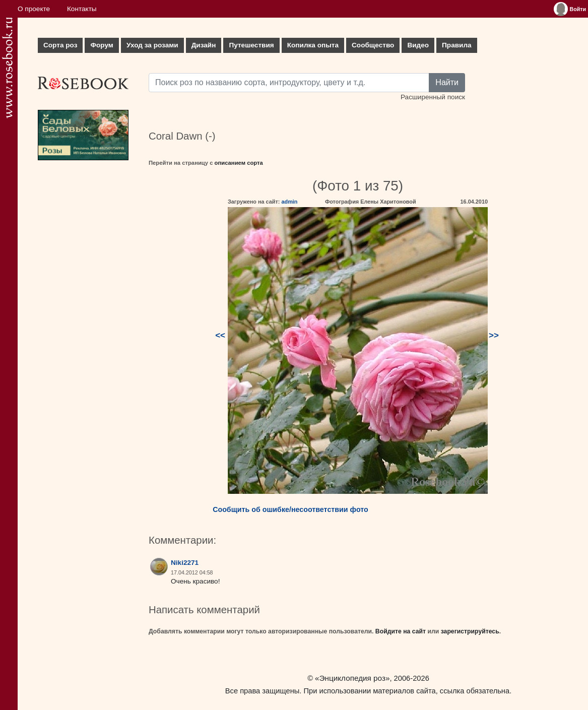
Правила (457, 45)
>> (494, 335)
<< (220, 335)
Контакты (82, 9)
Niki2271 (185, 563)
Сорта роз (60, 45)
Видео (418, 45)
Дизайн (204, 45)
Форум (102, 45)
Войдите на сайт (401, 631)
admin (289, 202)
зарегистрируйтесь (470, 631)
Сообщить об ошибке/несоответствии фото (290, 509)
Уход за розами (152, 45)
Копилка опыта (313, 45)
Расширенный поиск (433, 97)
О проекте (34, 9)
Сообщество (373, 45)
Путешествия (251, 45)
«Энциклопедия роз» (352, 678)
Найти (447, 82)
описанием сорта (239, 163)
